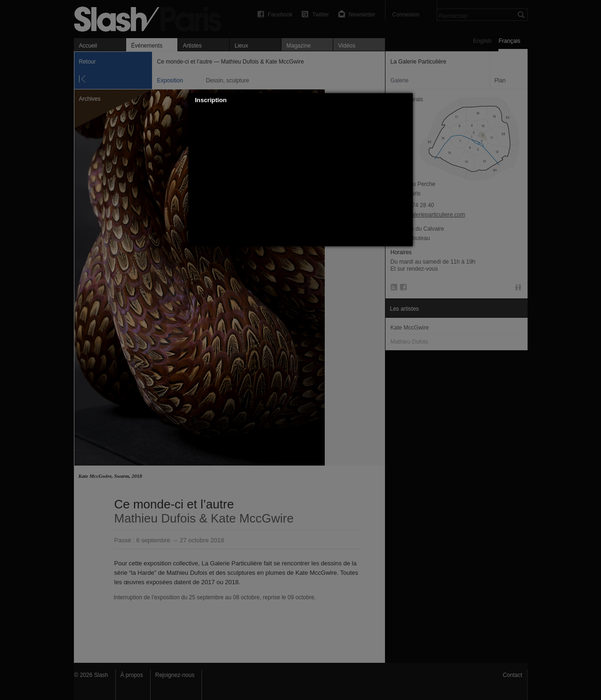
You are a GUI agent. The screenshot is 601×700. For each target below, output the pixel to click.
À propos (132, 675)
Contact (512, 675)
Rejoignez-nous (175, 675)
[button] (406, 100)
